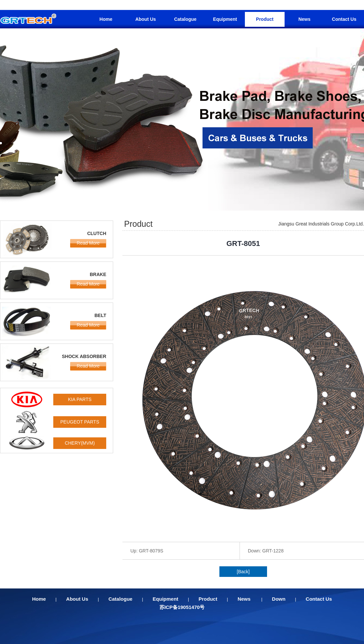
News (305, 19)
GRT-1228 (273, 551)
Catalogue (185, 19)
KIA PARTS (80, 399)
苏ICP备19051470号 (182, 607)
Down (279, 599)
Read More (88, 243)
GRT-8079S (151, 551)
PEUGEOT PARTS (80, 422)
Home (106, 19)
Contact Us (344, 19)
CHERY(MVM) (80, 443)
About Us (146, 19)
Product (265, 19)
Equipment (225, 19)
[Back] (243, 572)
